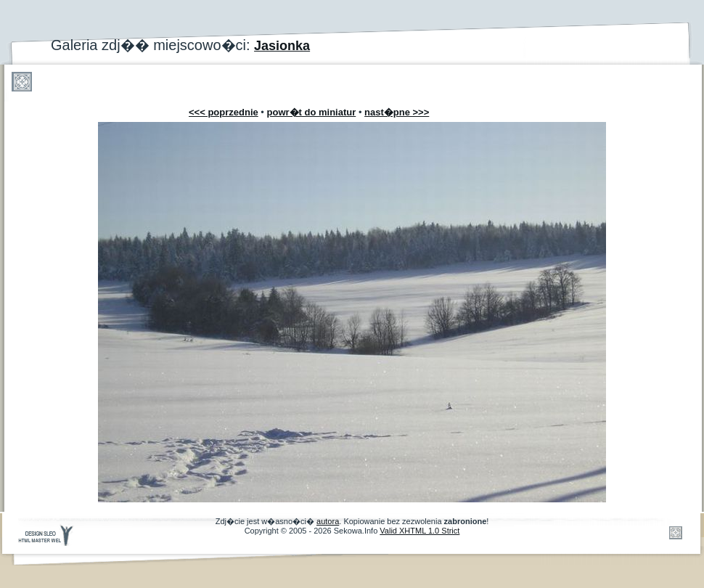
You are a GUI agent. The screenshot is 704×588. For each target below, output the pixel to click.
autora (328, 521)
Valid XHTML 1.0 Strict (419, 531)
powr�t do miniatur (312, 112)
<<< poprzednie (224, 112)
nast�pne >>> (397, 112)
